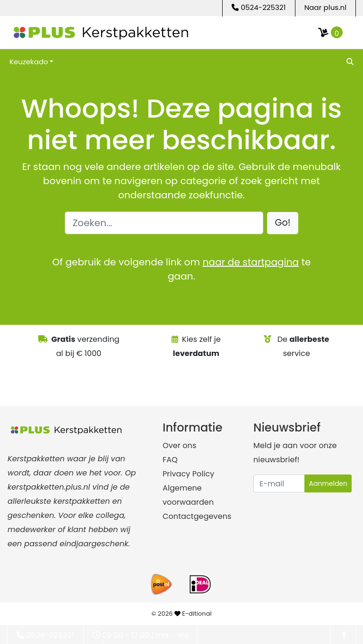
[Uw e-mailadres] (279, 483)
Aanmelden (328, 483)
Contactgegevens (197, 516)
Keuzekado (29, 62)
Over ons (179, 445)
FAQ (170, 460)
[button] (283, 223)
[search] (349, 61)
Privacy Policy (188, 474)
